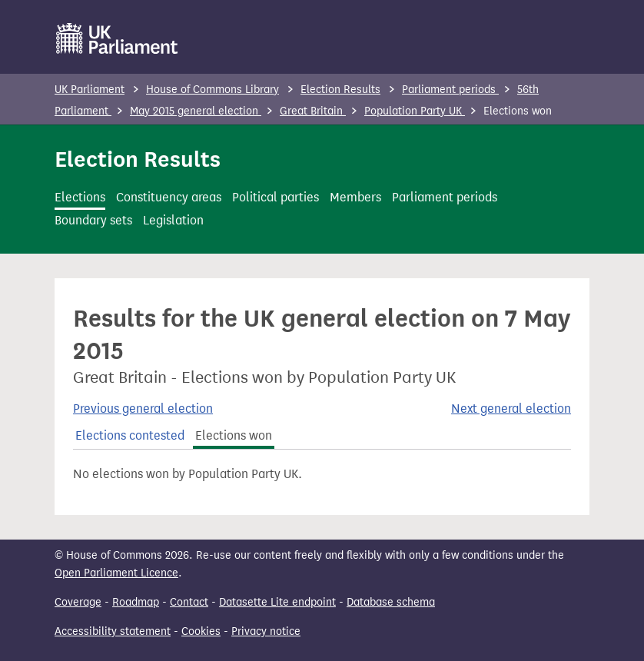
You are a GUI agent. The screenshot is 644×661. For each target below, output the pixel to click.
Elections (80, 197)
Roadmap (136, 602)
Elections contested (130, 435)
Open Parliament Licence (116, 573)
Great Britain (313, 111)
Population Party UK (415, 111)
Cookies (201, 631)
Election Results (340, 90)
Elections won (234, 435)
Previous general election (143, 409)
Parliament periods (450, 90)
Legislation (173, 220)
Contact (189, 602)
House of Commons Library (212, 90)
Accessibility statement (113, 631)
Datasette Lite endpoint (277, 602)
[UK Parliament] (117, 38)
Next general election (511, 409)
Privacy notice (266, 631)
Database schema (391, 602)
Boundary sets (93, 220)
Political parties (276, 197)
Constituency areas (169, 197)
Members (355, 197)
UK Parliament (90, 90)
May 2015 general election (196, 111)
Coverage (78, 602)
